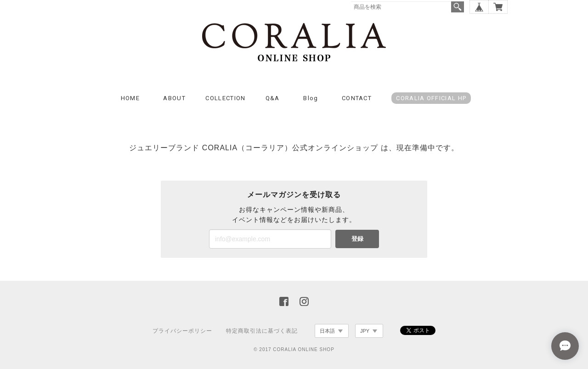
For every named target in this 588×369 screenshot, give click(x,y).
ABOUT (174, 98)
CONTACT (357, 98)
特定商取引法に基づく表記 (262, 331)
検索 (458, 7)
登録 (357, 239)
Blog (311, 98)
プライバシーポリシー (182, 331)
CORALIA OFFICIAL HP (431, 98)
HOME (130, 98)
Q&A (273, 98)
